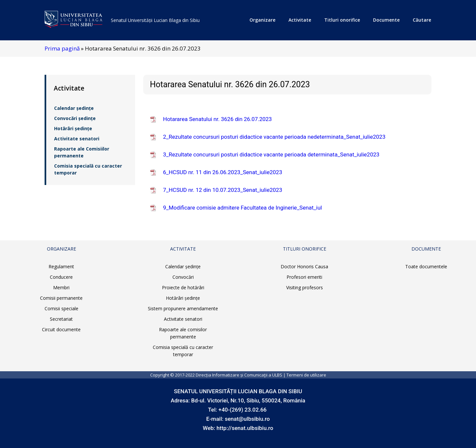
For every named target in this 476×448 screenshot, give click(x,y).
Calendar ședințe (74, 108)
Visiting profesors (305, 287)
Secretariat (61, 319)
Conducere (61, 277)
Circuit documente (61, 329)
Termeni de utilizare (306, 375)
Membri (61, 287)
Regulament (61, 266)
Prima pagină (62, 48)
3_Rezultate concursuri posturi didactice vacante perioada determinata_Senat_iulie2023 (271, 154)
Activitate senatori (77, 139)
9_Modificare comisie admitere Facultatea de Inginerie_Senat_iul (242, 208)
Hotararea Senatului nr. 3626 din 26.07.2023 (217, 119)
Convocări (183, 277)
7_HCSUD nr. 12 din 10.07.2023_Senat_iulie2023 (222, 190)
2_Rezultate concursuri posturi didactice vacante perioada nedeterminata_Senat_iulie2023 (274, 137)
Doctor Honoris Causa (304, 266)
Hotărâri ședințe (73, 128)
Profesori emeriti (304, 277)
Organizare (262, 20)
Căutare (422, 20)
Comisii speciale (61, 308)
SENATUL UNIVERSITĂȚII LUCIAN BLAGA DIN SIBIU (238, 391)
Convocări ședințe (75, 118)
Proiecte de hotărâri (183, 287)
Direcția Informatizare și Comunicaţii (232, 375)
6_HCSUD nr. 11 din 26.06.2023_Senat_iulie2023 (222, 172)
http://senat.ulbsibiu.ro (245, 428)
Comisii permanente (61, 298)
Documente (386, 20)
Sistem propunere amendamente (183, 308)
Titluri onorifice (342, 20)
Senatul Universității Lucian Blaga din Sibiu (155, 20)
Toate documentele (426, 266)
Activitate (300, 20)
